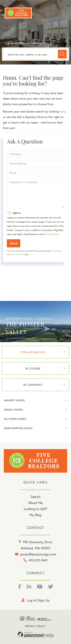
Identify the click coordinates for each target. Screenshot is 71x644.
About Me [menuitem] (35, 503)
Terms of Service (17, 254)
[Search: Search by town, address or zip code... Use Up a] (35, 54)
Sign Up (44, 600)
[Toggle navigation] (62, 13)
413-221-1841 (38, 560)
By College (33, 368)
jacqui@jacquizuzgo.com (38, 554)
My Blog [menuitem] (35, 515)
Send (14, 243)
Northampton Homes (18, 428)
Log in (31, 600)
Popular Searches (33, 352)
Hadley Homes (13, 410)
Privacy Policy (52, 234)
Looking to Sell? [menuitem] (35, 509)
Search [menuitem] (35, 497)
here (62, 112)
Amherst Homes (14, 400)
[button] (62, 54)
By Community (33, 385)
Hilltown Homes (15, 419)
